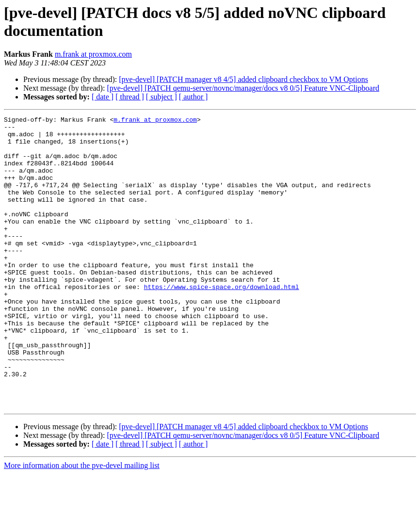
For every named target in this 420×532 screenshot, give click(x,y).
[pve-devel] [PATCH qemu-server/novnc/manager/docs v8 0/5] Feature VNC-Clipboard (243, 88)
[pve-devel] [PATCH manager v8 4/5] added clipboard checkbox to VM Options (243, 79)
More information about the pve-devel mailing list (82, 524)
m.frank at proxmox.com (93, 54)
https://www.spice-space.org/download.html (222, 322)
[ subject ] (162, 97)
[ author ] (194, 97)
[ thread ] (130, 97)
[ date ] (103, 97)
